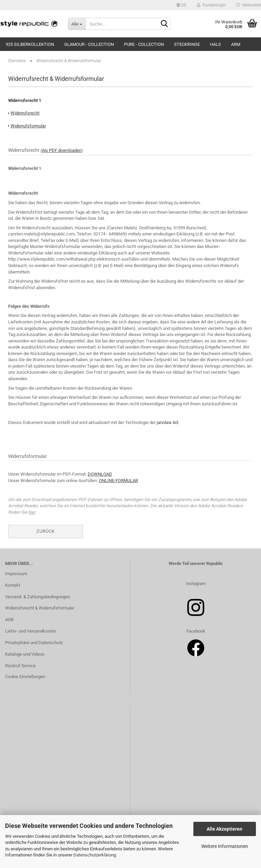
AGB (9, 619)
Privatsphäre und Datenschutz (34, 643)
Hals (215, 44)
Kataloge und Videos (25, 654)
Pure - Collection (144, 44)
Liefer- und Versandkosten (31, 631)
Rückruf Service (20, 666)
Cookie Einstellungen (25, 677)
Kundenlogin (211, 5)
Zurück (46, 531)
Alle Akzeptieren (224, 829)
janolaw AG (168, 422)
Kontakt (13, 585)
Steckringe (187, 44)
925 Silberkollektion (30, 44)
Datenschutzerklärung (95, 855)
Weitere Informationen (225, 846)
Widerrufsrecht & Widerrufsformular (40, 608)
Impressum (16, 574)
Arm (236, 44)
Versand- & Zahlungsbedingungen (38, 597)
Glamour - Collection (89, 44)
